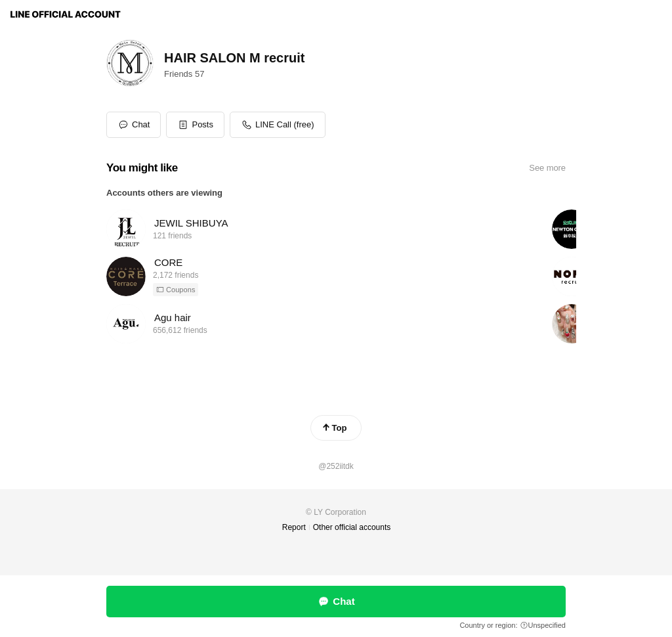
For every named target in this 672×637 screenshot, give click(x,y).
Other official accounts (352, 527)
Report (294, 527)
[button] (195, 125)
